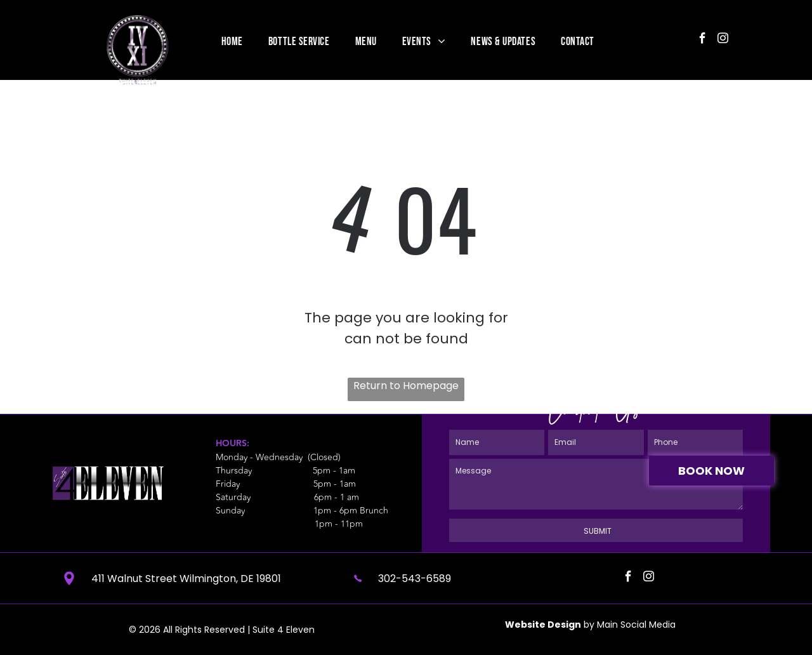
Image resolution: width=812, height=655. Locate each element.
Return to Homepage (406, 386)
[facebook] (703, 40)
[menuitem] (232, 41)
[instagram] (723, 40)
